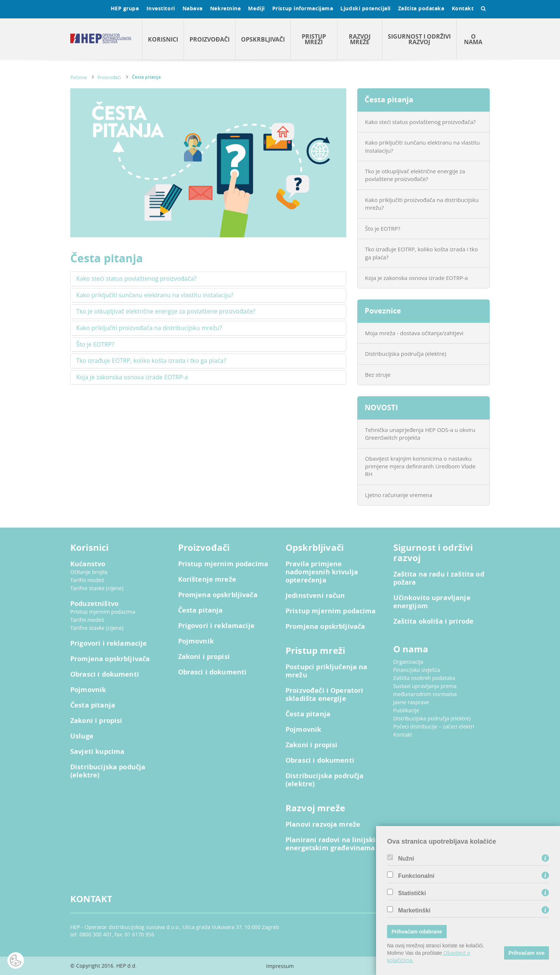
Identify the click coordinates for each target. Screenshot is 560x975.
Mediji (256, 8)
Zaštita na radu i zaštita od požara (439, 578)
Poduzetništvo (94, 604)
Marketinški (414, 911)
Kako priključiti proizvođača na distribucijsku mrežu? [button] (149, 328)
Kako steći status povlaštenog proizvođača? (420, 122)
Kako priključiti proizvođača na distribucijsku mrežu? (422, 204)
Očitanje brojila (89, 572)
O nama (473, 39)
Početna (79, 77)
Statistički (412, 893)
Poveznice (383, 311)
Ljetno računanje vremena (399, 495)
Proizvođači (210, 39)
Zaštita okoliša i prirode (434, 621)
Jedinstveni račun (315, 596)
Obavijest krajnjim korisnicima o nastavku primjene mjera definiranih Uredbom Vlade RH (420, 466)
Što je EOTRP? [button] (95, 345)
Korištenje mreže (207, 579)
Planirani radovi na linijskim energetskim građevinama (334, 844)
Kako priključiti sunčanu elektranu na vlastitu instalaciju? (422, 146)
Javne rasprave (411, 702)
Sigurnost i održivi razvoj (419, 39)
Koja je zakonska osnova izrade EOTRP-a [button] (132, 377)
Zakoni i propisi (96, 721)
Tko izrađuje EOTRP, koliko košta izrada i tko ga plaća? (421, 253)
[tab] (208, 279)
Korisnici (163, 39)
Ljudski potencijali (365, 8)
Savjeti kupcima (97, 752)
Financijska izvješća (417, 670)
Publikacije (406, 710)
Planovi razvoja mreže (323, 825)
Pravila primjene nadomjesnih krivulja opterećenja (322, 572)
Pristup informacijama (303, 8)
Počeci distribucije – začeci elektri (434, 726)
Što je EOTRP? (383, 228)
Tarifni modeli (87, 580)
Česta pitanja (146, 77)
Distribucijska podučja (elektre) (108, 771)
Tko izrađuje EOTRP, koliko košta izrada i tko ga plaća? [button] (151, 361)
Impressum (280, 966)
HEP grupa (125, 8)
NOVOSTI (381, 407)
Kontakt (463, 8)
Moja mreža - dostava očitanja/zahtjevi (414, 333)
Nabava (193, 8)
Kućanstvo (88, 564)
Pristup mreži (314, 39)
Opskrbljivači (263, 39)
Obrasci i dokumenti (105, 674)
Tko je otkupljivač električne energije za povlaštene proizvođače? (415, 175)
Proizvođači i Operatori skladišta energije (324, 695)
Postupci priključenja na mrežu (327, 671)
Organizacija (408, 662)
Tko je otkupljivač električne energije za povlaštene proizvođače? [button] (166, 312)
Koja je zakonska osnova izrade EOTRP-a (417, 278)
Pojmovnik (88, 690)
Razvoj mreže (360, 39)
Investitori (161, 8)
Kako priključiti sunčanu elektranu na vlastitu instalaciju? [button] (155, 295)
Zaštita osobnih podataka (424, 678)
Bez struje (378, 375)
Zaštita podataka (421, 8)
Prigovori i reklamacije (109, 643)
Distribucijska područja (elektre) (406, 354)
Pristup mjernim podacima (103, 612)
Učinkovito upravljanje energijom (432, 602)
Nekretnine (226, 8)
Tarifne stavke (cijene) (97, 588)
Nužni (406, 859)
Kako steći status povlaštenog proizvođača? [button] (136, 279)
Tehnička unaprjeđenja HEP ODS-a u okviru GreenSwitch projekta (420, 434)
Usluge (82, 736)
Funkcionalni (416, 876)
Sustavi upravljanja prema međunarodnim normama (425, 690)
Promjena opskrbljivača (110, 659)
